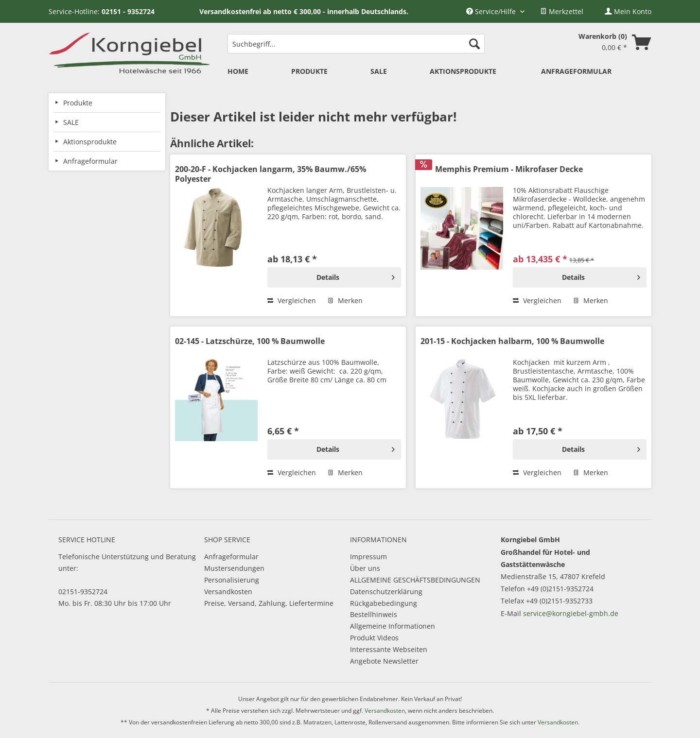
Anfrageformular (231, 557)
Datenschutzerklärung (386, 592)
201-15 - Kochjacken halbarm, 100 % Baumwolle (512, 341)
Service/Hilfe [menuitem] (492, 11)
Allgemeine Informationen (393, 626)
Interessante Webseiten (389, 649)
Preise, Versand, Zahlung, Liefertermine (269, 603)
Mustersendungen (234, 568)
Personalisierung (232, 580)
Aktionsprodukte (90, 142)
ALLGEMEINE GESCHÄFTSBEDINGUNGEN (415, 580)
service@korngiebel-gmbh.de (571, 613)
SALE (71, 122)
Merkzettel (562, 11)
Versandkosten (228, 592)
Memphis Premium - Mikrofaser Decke (509, 169)
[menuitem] (562, 11)
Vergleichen (292, 300)
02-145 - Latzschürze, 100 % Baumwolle (250, 341)
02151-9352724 (83, 592)
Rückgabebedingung (384, 603)
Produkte (78, 103)
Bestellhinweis (374, 614)
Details (356, 276)
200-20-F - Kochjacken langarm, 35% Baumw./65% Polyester (271, 174)
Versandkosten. (559, 722)
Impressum (368, 557)
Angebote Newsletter (384, 661)
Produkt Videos (374, 638)
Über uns (365, 568)
